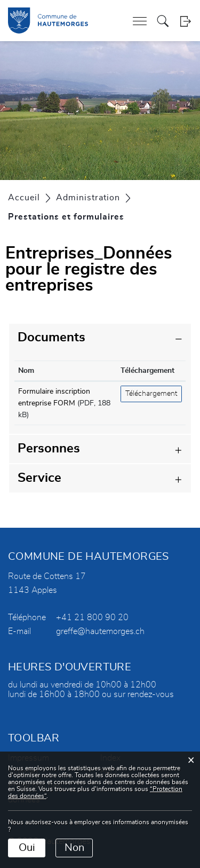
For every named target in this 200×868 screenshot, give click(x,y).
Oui (27, 848)
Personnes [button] (49, 449)
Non (74, 848)
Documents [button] (51, 338)
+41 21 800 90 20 (92, 617)
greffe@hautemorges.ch (100, 631)
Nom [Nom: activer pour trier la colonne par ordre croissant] (26, 371)
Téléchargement (151, 394)
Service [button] (39, 478)
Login (185, 21)
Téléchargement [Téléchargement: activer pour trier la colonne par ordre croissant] (147, 371)
